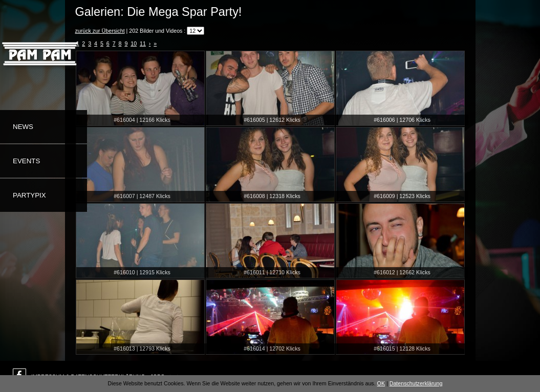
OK (381, 383)
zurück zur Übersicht (100, 31)
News (23, 127)
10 (134, 43)
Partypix (29, 195)
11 (143, 43)
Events (26, 161)
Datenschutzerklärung (416, 383)
